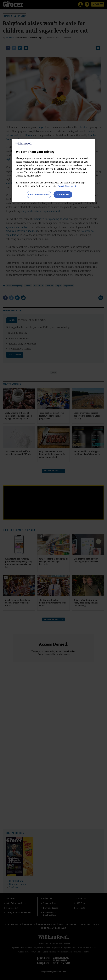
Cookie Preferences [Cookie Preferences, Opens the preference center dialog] (39, 195)
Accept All (63, 195)
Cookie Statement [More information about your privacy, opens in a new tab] (67, 186)
